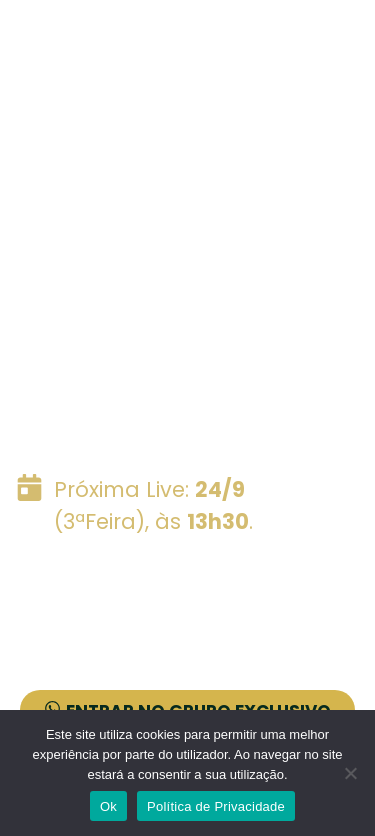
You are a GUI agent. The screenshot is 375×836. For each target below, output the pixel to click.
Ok (108, 806)
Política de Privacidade (216, 806)
